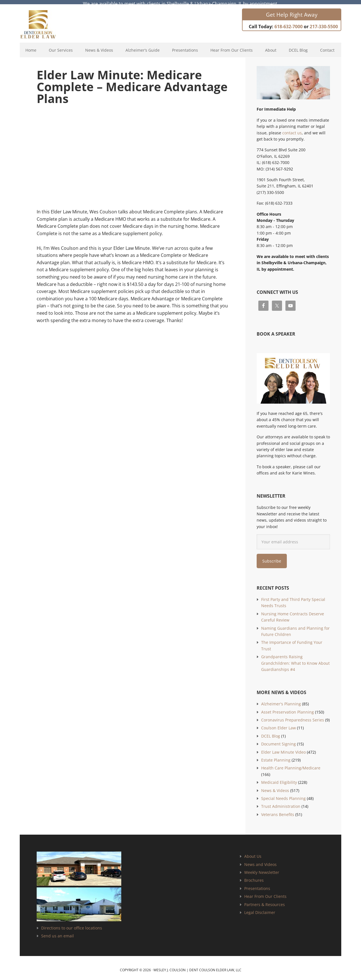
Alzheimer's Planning (281, 700)
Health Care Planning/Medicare (291, 764)
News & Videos (275, 786)
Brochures (254, 876)
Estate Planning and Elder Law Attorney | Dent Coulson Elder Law (43, 20)
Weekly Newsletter (262, 868)
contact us (292, 129)
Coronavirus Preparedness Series (293, 716)
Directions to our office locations (72, 924)
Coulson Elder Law (279, 724)
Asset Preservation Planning (288, 708)
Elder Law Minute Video (283, 748)
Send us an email (58, 932)
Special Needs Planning (283, 794)
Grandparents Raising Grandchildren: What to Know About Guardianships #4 (295, 659)
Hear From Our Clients (265, 892)
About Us (253, 852)
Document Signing (279, 740)
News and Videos (260, 860)
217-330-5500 (324, 23)
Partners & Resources (265, 900)
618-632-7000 (289, 23)
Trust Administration (281, 802)
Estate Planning (276, 756)
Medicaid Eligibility (279, 778)
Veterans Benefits (278, 810)
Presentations (257, 884)
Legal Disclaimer (260, 908)
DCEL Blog (271, 732)
